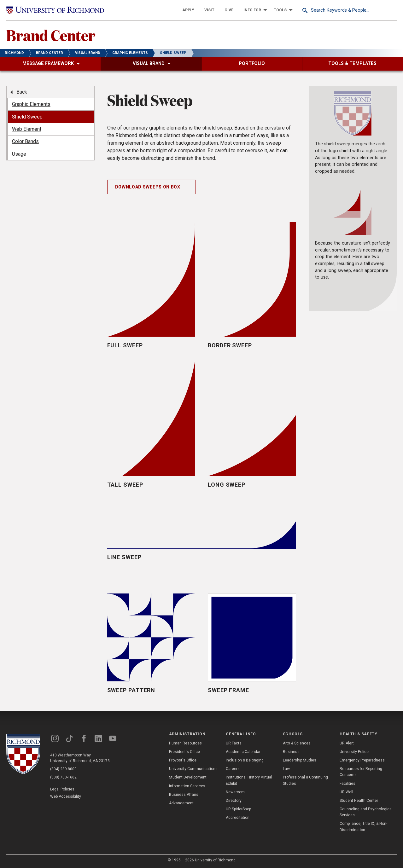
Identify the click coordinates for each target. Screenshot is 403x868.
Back (22, 92)
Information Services (187, 786)
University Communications (193, 769)
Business (291, 752)
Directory (234, 801)
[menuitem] (188, 10)
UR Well (346, 792)
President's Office (184, 752)
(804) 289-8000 (63, 769)
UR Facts (234, 743)
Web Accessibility (66, 796)
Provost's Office (183, 760)
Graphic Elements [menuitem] (31, 104)
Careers (233, 769)
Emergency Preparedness (362, 760)
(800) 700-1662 (63, 777)
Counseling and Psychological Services (366, 812)
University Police (354, 752)
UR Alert (347, 743)
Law (286, 769)
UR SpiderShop (238, 809)
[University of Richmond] (55, 10)
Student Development (188, 777)
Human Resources (185, 743)
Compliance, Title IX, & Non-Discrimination (363, 827)
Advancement (181, 803)
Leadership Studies (300, 760)
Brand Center (51, 35)
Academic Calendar (243, 752)
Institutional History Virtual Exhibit (249, 780)
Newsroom (235, 792)
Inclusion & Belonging (245, 760)
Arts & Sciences (297, 743)
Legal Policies (62, 789)
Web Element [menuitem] (27, 129)
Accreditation (238, 818)
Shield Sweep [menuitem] (27, 117)
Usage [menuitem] (19, 154)
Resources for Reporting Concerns (361, 772)
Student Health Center (359, 801)
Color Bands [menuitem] (25, 141)
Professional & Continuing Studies (305, 780)
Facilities (348, 784)
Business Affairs (184, 795)
